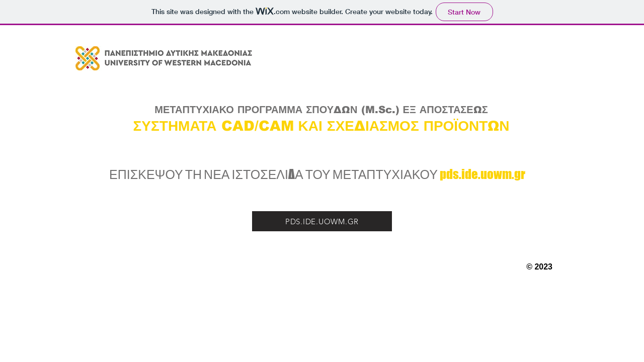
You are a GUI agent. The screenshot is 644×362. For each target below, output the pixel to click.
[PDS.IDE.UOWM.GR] (322, 221)
